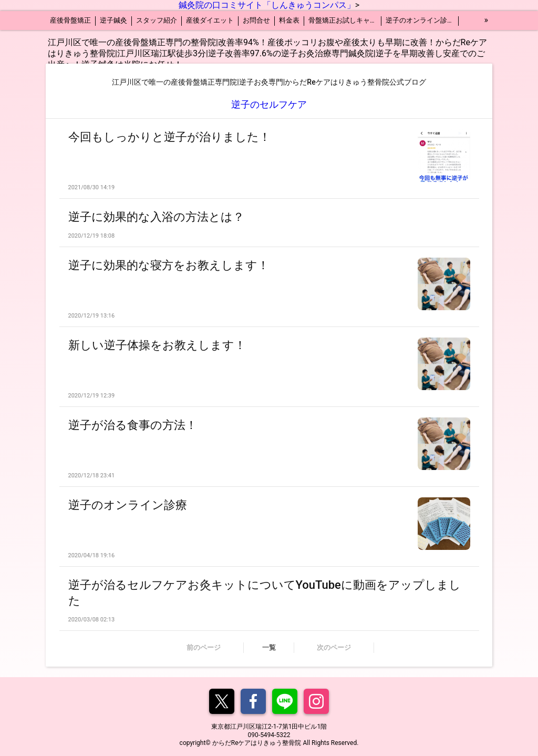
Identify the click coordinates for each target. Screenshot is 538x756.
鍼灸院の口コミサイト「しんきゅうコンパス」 (267, 5)
